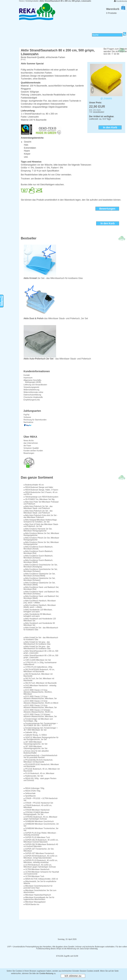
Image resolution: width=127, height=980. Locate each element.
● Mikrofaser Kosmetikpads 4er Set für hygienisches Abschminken (39, 898)
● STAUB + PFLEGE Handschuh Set (38, 803)
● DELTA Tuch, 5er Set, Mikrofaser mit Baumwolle (39, 680)
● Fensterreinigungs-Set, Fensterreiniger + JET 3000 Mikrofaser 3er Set (41, 729)
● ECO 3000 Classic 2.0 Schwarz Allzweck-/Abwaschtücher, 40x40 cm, (39, 711)
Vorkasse (27, 417)
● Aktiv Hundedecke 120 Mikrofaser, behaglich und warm (38, 611)
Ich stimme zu (73, 976)
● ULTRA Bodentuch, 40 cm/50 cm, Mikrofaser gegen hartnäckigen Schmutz (40, 866)
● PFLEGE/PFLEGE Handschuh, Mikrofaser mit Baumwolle (41, 765)
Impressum (28, 378)
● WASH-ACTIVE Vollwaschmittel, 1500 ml (41, 879)
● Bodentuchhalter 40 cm (34, 485)
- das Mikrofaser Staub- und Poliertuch (57, 358)
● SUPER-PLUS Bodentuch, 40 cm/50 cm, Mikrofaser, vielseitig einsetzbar (41, 861)
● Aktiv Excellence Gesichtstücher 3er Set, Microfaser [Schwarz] (41, 570)
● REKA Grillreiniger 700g (34, 788)
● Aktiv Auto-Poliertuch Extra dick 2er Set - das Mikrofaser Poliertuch (41, 516)
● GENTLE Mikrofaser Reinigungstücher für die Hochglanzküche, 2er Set (41, 738)
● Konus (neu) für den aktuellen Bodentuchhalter (36, 752)
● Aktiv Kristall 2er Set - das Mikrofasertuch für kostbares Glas (41, 629)
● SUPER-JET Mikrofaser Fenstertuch (39, 853)
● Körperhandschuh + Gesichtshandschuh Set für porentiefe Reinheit (40, 756)
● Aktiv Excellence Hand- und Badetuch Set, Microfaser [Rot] (41, 588)
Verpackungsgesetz (31, 387)
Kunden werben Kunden (33, 451)
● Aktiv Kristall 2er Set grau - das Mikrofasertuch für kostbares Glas (37, 643)
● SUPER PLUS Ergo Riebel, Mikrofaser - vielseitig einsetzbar (40, 834)
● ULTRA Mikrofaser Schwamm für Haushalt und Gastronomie (41, 873)
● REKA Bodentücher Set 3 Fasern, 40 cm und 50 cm (41, 493)
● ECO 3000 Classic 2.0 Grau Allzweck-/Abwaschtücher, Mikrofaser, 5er (40, 697)
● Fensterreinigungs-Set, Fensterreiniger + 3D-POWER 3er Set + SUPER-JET (41, 724)
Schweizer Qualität (31, 448)
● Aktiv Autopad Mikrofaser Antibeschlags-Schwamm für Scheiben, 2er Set (40, 521)
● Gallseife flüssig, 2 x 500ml (35, 735)
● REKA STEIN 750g (32, 791)
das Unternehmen (31, 443)
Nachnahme (29, 422)
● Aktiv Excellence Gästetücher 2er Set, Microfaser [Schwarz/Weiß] (40, 575)
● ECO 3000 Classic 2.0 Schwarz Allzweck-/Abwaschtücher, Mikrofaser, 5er (40, 715)
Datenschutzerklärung (32, 395)
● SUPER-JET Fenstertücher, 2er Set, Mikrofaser (39, 850)
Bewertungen (29, 453)
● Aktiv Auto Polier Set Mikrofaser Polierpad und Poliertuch (41, 503)
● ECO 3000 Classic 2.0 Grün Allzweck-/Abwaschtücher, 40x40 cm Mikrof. (41, 702)
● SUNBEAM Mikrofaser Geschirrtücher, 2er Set (41, 825)
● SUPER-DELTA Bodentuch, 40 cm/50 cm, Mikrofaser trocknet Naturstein (41, 841)
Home (22, 1)
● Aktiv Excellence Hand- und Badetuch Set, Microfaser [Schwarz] (41, 593)
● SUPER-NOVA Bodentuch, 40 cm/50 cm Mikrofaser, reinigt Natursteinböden (40, 857)
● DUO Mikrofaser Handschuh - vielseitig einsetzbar (40, 687)
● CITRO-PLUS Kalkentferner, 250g (38, 667)
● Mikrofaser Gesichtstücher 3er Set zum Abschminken (40, 891)
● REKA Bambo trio (31, 904)
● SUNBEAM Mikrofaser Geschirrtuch (39, 821)
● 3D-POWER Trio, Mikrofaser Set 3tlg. (39, 499)
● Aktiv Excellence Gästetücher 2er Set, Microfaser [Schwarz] (40, 579)
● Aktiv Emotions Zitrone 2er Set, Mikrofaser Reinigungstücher (41, 543)
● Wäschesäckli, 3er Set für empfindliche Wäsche (40, 882)
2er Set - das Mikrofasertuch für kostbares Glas (53, 277)
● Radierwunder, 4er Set (33, 776)
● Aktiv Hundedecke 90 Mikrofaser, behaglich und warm (38, 615)
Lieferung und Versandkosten (35, 385)
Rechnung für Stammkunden (35, 420)
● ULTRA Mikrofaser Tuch (34, 876)
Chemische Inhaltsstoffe (33, 397)
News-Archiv (29, 441)
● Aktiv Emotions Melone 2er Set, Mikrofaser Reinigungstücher (41, 534)
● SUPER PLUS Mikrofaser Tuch (37, 837)
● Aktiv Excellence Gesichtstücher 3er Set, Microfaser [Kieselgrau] (41, 566)
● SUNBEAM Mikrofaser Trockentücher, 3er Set (41, 829)
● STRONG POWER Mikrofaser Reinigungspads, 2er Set (36, 813)
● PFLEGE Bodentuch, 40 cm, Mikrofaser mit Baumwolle (42, 770)
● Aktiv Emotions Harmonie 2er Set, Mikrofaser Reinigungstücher (38, 530)
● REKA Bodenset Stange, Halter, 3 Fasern (41, 490)
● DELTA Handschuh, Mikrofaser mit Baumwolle (38, 675)
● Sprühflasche (30, 796)
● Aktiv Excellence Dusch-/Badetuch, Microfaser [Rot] (38, 552)
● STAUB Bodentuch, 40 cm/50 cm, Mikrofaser (38, 806)
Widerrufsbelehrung (31, 390)
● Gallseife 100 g (30, 732)
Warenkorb (116, 9)
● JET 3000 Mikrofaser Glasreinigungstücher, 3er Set (36, 743)
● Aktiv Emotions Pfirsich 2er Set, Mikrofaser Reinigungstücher (41, 539)
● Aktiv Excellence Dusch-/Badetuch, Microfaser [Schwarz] (38, 557)
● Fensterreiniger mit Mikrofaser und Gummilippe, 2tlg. (38, 720)
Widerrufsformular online (33, 392)
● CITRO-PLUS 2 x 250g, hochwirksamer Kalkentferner (40, 664)
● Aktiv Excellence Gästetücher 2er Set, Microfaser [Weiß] (40, 584)
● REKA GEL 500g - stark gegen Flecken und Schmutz (40, 779)
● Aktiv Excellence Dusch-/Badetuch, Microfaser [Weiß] (38, 561)
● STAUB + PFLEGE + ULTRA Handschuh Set (41, 799)
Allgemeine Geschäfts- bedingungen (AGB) (33, 381)
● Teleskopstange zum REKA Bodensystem (41, 497)
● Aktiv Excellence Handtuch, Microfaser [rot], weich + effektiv (40, 602)
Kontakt (27, 375)
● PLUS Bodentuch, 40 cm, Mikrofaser (39, 773)
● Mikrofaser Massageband (35, 902)
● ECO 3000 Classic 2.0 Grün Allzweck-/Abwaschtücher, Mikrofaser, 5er (40, 706)
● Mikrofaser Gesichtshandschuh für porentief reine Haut (38, 887)
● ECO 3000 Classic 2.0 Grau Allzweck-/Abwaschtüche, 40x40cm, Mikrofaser (38, 692)
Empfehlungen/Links (32, 400)
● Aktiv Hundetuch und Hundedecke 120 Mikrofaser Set (40, 620)
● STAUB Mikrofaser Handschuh (37, 810)
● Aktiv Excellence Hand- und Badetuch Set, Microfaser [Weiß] (41, 597)
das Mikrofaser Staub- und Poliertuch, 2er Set (56, 317)
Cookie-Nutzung (46, 973)
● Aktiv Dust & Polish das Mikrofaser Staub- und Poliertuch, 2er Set (41, 525)
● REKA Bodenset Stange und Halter (38, 487)
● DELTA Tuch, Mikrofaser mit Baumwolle (40, 683)
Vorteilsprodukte (32, 1)
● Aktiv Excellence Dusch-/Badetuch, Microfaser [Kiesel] (38, 548)
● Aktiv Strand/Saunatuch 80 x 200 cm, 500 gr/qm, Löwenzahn (41, 652)
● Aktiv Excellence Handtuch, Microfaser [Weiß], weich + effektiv (40, 606)
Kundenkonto (122, 1)
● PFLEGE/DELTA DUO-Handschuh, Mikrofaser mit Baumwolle (38, 761)
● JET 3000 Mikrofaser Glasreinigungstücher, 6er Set (36, 747)
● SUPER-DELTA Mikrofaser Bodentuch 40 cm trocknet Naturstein (41, 845)
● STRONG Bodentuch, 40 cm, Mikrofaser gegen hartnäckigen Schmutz (40, 818)
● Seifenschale (30, 793)
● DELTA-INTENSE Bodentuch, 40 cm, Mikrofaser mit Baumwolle (39, 671)
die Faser (27, 446)
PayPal (27, 415)
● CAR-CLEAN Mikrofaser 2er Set (37, 660)
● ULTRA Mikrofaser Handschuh (37, 869)
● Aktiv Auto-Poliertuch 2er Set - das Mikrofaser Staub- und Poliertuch (38, 507)
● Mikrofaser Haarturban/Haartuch (37, 895)
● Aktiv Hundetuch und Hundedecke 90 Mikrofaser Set (39, 624)
